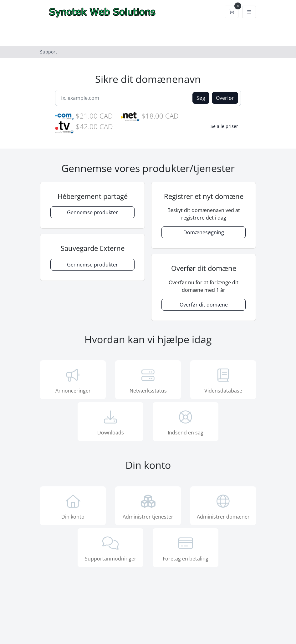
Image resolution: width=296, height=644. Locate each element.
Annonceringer (73, 380)
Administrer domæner (223, 506)
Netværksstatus (148, 380)
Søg (201, 98)
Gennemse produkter (92, 212)
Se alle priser (224, 126)
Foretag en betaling (186, 548)
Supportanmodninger (110, 548)
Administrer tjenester (148, 506)
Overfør (225, 98)
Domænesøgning (204, 232)
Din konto (73, 506)
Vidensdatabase (223, 380)
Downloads (110, 422)
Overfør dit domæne (204, 305)
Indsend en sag (186, 422)
